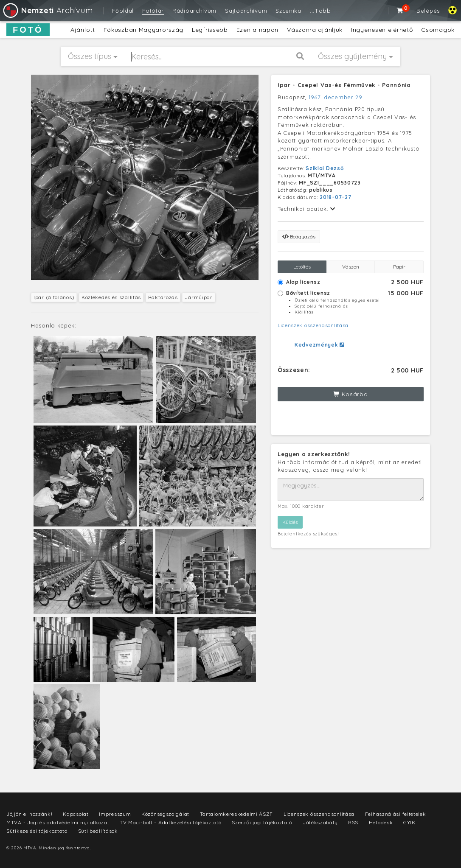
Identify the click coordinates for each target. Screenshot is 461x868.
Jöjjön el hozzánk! (30, 814)
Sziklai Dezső (325, 168)
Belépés (428, 11)
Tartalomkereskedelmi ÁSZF (237, 814)
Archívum (47, 10)
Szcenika (288, 11)
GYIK (409, 822)
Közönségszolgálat (165, 814)
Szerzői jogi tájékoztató (262, 822)
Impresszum (115, 814)
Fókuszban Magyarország (143, 30)
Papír (399, 267)
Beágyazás (299, 237)
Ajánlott (83, 30)
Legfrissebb (210, 30)
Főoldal (123, 11)
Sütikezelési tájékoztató (37, 831)
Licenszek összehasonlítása (313, 325)
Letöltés (302, 267)
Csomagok (438, 30)
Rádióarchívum (194, 11)
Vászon (351, 267)
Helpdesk (381, 822)
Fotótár (153, 11)
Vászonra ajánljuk (315, 30)
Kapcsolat (76, 814)
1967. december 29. (336, 97)
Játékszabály (320, 822)
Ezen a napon (257, 30)
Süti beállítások (98, 831)
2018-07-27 (335, 197)
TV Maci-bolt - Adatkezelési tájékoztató (170, 822)
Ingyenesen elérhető (382, 30)
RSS (353, 822)
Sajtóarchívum (246, 11)
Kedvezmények (319, 345)
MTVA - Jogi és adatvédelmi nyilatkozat (58, 822)
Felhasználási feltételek (396, 814)
